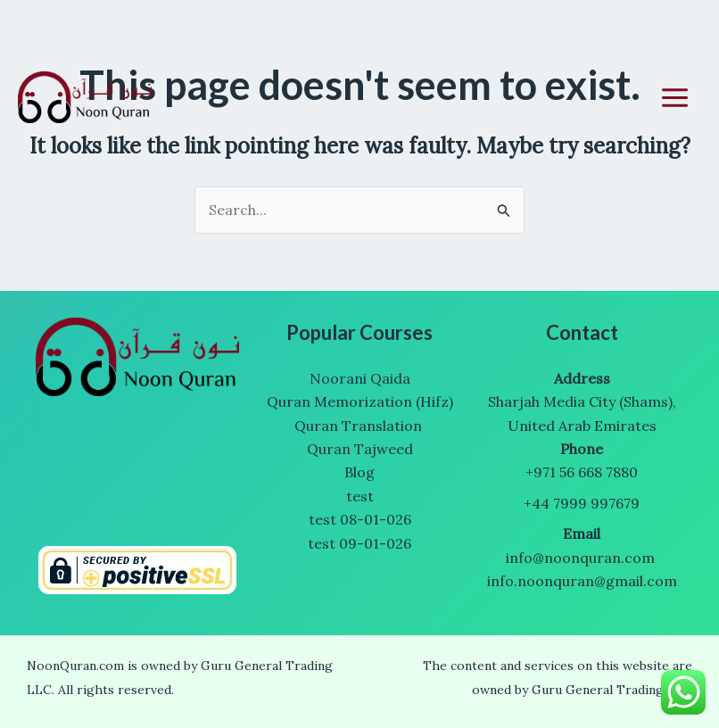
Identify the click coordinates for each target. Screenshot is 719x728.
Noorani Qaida (360, 378)
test (360, 496)
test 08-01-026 (360, 519)
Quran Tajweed (360, 449)
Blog (359, 472)
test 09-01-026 (359, 543)
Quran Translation (360, 426)
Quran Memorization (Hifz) (360, 401)
